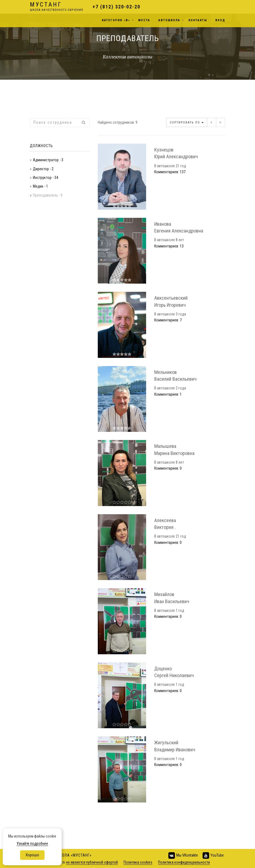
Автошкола (169, 20)
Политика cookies (138, 862)
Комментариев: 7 (168, 320)
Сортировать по (187, 123)
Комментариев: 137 (170, 172)
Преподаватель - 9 (48, 195)
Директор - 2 (43, 169)
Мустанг (56, 7)
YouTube (213, 855)
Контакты (198, 20)
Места (144, 20)
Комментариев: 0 (168, 468)
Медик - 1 (40, 186)
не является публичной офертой (92, 862)
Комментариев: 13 (169, 246)
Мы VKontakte (183, 855)
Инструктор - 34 (45, 178)
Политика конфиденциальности (184, 862)
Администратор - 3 (48, 160)
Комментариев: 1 (168, 394)
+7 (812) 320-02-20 (117, 7)
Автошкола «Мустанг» (69, 855)
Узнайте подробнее (32, 844)
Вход (220, 20)
